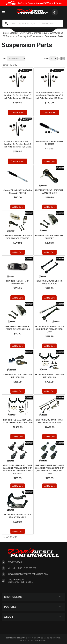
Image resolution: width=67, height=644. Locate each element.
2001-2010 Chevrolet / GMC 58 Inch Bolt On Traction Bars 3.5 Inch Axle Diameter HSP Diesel (18, 95)
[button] (33, 23)
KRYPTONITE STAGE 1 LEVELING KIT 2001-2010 (18, 376)
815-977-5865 (15, 562)
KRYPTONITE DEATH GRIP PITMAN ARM (18, 282)
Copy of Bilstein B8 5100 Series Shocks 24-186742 (18, 191)
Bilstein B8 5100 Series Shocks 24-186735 (49, 143)
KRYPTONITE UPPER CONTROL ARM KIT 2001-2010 (18, 516)
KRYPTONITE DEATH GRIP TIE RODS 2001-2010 (49, 282)
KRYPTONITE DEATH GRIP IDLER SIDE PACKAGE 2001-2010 (18, 237)
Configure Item (18, 112)
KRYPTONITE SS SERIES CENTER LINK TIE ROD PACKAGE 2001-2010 (49, 329)
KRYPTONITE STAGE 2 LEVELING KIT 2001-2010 (49, 376)
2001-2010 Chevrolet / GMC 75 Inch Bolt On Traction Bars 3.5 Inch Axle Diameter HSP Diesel (18, 144)
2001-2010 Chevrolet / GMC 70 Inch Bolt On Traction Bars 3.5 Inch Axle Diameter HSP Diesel (49, 95)
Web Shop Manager (39, 640)
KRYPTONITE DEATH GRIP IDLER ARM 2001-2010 (49, 191)
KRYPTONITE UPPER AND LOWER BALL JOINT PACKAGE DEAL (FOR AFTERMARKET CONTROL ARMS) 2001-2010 (18, 469)
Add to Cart (49, 161)
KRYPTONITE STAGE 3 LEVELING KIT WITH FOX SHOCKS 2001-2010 (18, 421)
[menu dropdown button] (3, 12)
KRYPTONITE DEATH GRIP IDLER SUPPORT (49, 237)
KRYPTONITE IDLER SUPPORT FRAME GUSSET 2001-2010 (18, 328)
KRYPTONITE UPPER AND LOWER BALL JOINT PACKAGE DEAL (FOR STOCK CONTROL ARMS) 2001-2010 (49, 469)
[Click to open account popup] (55, 12)
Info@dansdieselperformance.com (28, 574)
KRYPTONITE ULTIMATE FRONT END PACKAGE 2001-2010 (49, 421)
